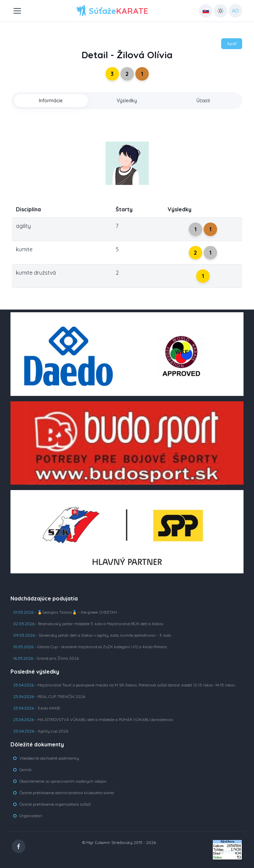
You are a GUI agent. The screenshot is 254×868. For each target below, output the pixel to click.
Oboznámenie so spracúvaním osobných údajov (63, 781)
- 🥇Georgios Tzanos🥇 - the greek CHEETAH (65, 612)
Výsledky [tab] (127, 101)
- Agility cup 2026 (41, 731)
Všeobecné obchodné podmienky (49, 758)
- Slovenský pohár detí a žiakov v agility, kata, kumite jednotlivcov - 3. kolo (92, 635)
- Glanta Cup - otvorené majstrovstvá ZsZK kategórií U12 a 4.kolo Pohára (90, 647)
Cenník (26, 770)
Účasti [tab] (203, 101)
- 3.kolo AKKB (36, 708)
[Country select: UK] (206, 11)
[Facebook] (19, 846)
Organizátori (31, 816)
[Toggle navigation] (17, 11)
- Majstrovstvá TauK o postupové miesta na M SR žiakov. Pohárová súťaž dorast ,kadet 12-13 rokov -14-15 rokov (124, 685)
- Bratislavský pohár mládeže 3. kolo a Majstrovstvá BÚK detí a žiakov (88, 624)
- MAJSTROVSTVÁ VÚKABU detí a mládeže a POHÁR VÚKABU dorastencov (93, 719)
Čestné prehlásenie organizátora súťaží (55, 804)
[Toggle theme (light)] (221, 11)
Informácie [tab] (51, 101)
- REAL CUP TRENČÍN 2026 (49, 696)
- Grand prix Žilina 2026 (46, 658)
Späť (232, 44)
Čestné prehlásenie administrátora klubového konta (67, 793)
